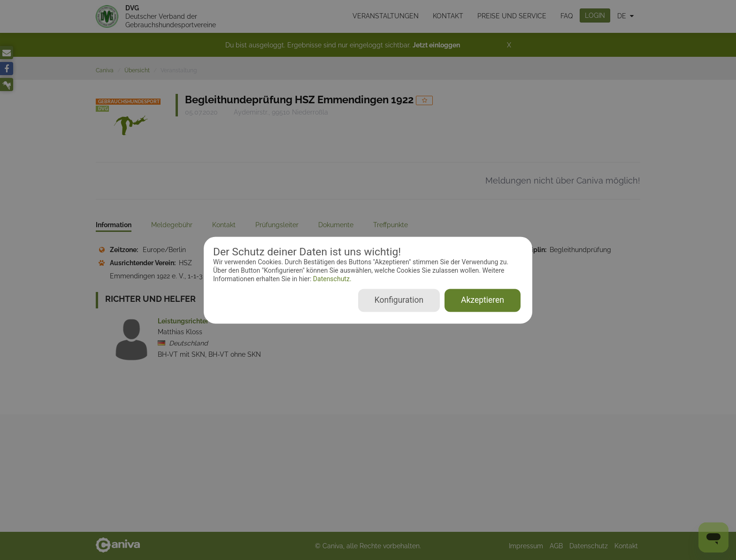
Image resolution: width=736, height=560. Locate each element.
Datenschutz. (331, 279)
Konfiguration (399, 300)
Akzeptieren (483, 300)
